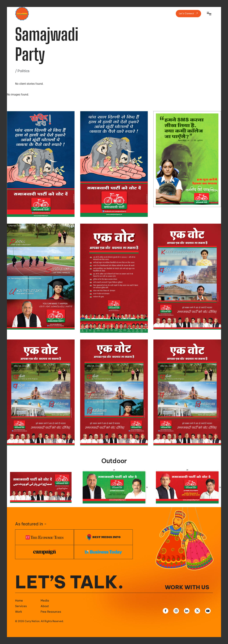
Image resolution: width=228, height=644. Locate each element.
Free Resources (51, 612)
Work (19, 612)
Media (45, 601)
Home (19, 601)
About (45, 606)
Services (21, 606)
